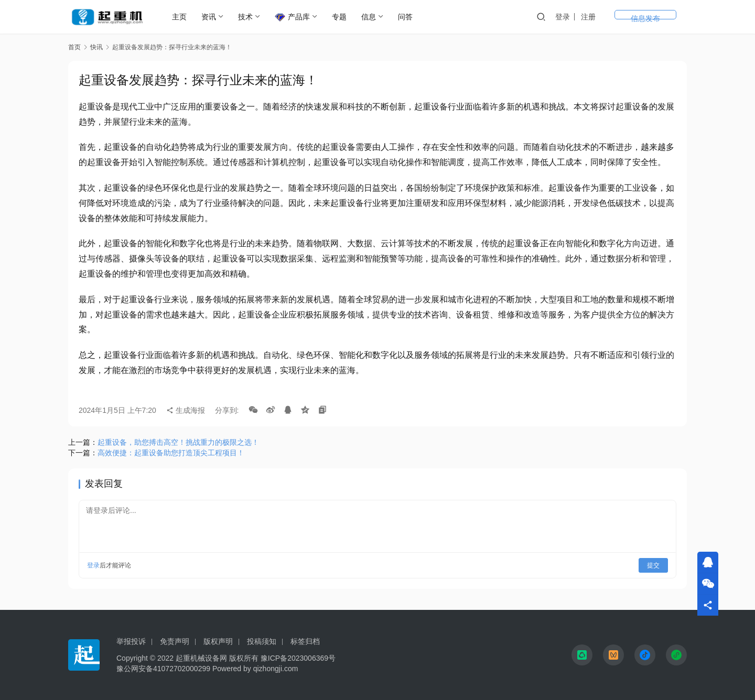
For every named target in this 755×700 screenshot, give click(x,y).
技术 (247, 17)
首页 (74, 47)
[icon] (582, 655)
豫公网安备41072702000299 (163, 669)
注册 (629, 17)
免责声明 (175, 641)
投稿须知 (262, 641)
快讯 (96, 47)
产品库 (294, 17)
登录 (603, 17)
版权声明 (218, 641)
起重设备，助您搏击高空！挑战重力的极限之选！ (178, 442)
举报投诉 (131, 641)
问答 (407, 17)
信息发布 (666, 17)
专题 (341, 17)
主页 (181, 17)
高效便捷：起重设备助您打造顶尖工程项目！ (171, 453)
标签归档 (305, 641)
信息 (371, 17)
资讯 (211, 17)
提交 (653, 565)
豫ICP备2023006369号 (298, 658)
